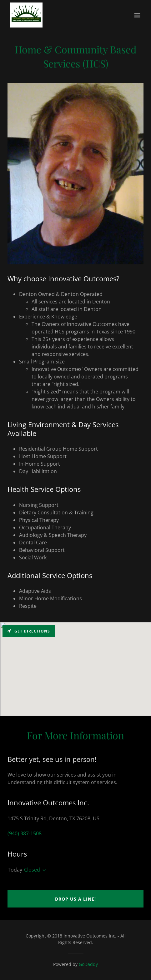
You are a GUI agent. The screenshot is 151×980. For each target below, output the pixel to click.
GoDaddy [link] (88, 964)
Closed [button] (32, 870)
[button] (137, 15)
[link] (26, 15)
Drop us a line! (75, 899)
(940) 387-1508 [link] (25, 833)
